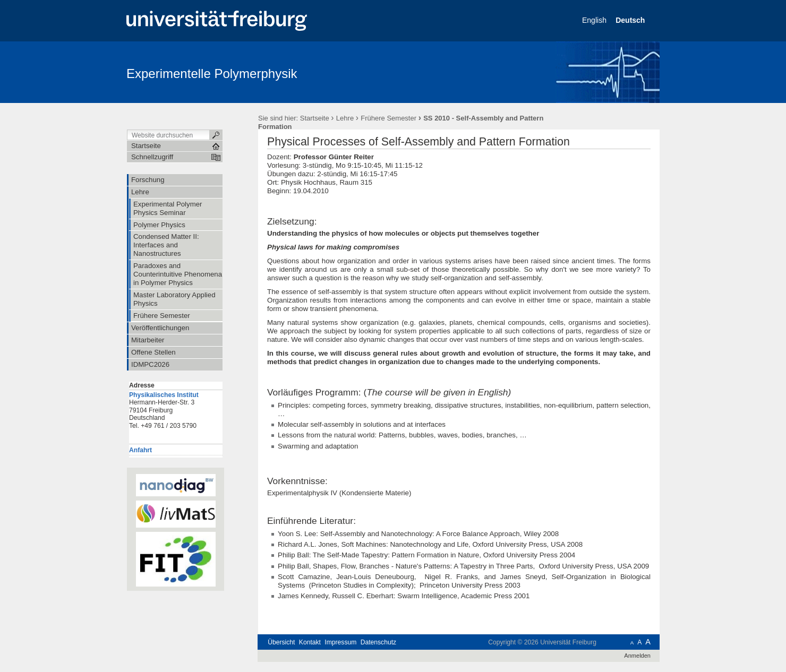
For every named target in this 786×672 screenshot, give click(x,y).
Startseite (315, 118)
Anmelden (637, 656)
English (595, 20)
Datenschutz (378, 642)
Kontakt (310, 642)
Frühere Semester (388, 118)
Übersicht (281, 642)
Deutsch (631, 20)
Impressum (340, 642)
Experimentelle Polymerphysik (212, 74)
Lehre (345, 118)
